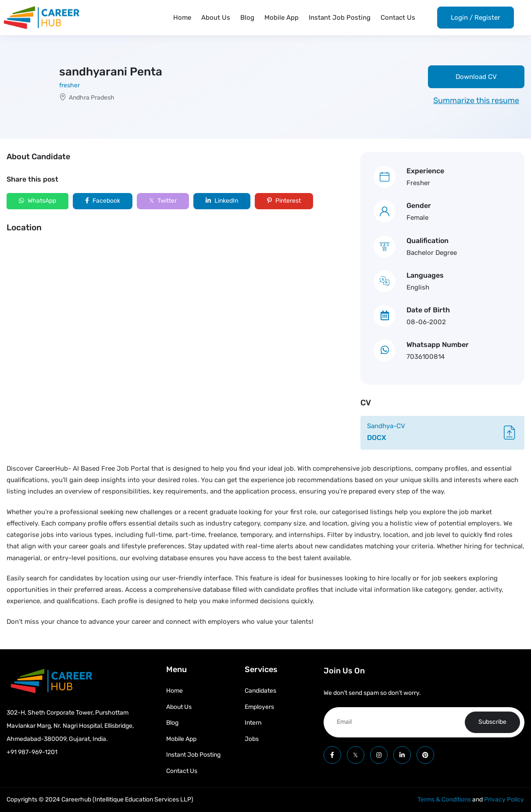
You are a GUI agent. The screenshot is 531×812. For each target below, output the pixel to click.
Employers (259, 707)
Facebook (103, 201)
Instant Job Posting (340, 18)
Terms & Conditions (444, 799)
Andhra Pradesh (92, 98)
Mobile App (282, 18)
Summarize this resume (476, 100)
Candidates (260, 691)
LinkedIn (222, 201)
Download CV (476, 77)
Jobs (252, 739)
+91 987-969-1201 (32, 752)
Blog (247, 18)
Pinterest (284, 201)
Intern (253, 723)
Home (182, 18)
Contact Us (398, 18)
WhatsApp (37, 201)
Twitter (163, 201)
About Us (216, 18)
